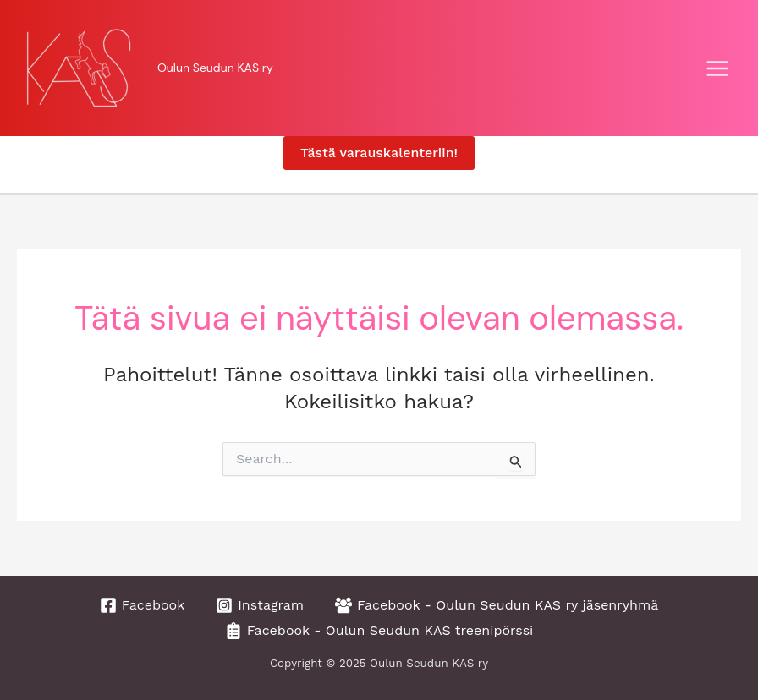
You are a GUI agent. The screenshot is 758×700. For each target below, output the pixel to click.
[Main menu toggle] (717, 68)
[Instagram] (260, 605)
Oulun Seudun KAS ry (215, 68)
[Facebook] (143, 605)
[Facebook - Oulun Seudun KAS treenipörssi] (379, 631)
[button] (379, 153)
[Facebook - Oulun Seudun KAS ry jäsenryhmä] (497, 605)
